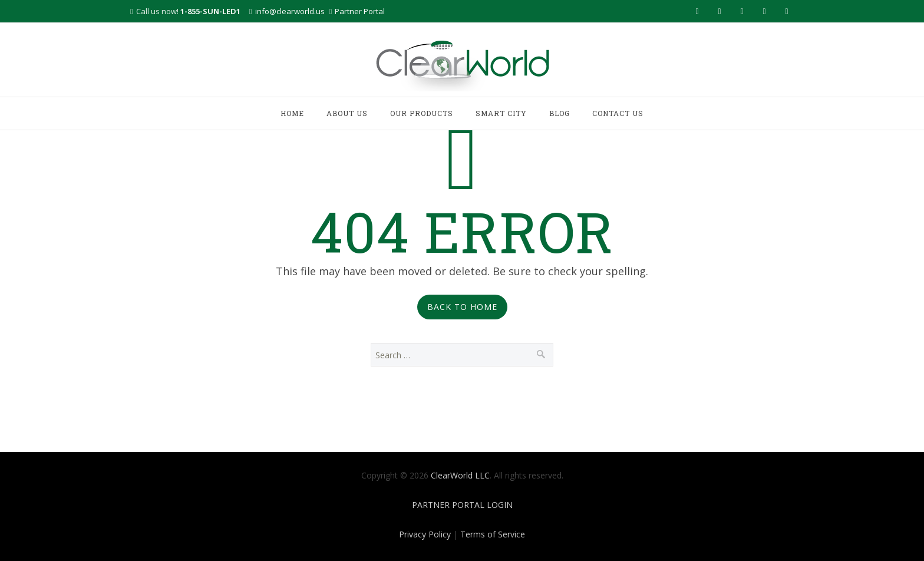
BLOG (560, 113)
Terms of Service (493, 534)
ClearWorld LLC (460, 475)
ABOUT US (347, 113)
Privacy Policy (425, 534)
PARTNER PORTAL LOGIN (462, 505)
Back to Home (462, 307)
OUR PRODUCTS (422, 113)
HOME (292, 113)
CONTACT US (618, 113)
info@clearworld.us (290, 11)
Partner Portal (360, 11)
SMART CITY (501, 113)
